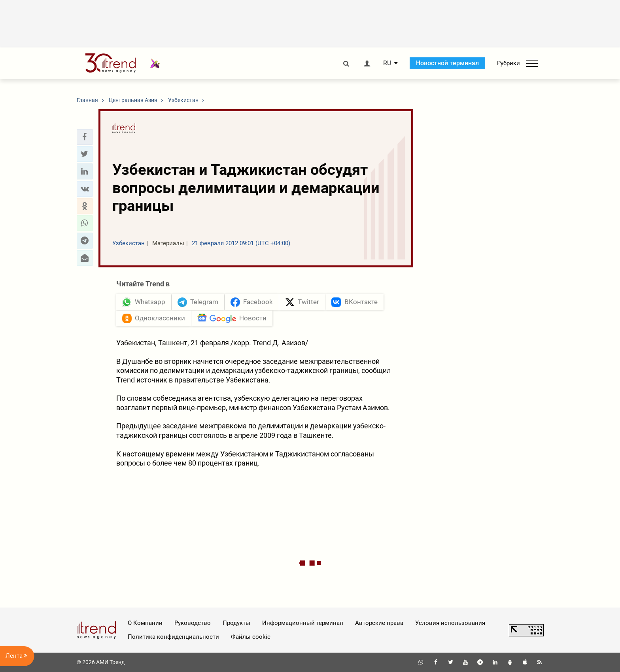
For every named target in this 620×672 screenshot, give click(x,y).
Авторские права (379, 623)
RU (387, 63)
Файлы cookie (251, 637)
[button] (85, 137)
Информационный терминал (303, 623)
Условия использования (450, 623)
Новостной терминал (447, 63)
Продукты (236, 623)
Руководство (193, 623)
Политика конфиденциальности (173, 637)
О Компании (145, 623)
